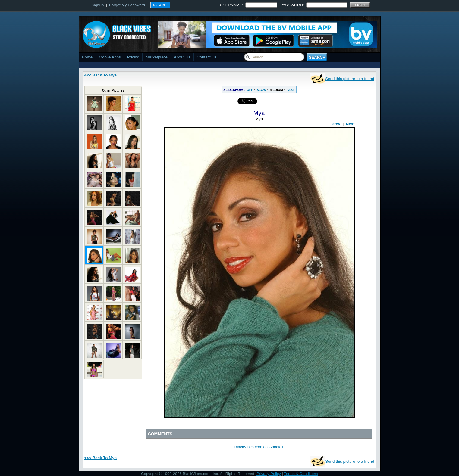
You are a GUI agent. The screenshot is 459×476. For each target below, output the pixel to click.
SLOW (262, 90)
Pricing (133, 57)
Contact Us (207, 57)
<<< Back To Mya (101, 75)
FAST (290, 90)
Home (87, 57)
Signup (98, 5)
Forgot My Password (127, 5)
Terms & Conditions (301, 474)
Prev (336, 124)
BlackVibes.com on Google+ (259, 447)
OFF (250, 90)
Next (350, 124)
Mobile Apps (110, 57)
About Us (182, 57)
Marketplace (157, 57)
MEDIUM (276, 90)
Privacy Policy (269, 474)
